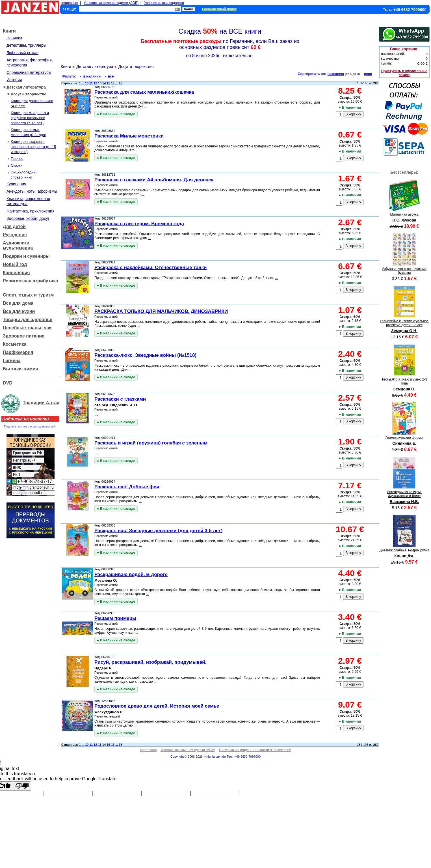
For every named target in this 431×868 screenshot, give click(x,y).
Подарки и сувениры (26, 256)
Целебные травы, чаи (27, 328)
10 (87, 83)
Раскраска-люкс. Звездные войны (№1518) (145, 355)
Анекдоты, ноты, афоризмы (32, 191)
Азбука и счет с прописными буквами (404, 271)
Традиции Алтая (41, 403)
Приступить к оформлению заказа (404, 73)
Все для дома (18, 303)
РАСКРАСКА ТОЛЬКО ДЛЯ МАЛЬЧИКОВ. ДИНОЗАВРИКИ (161, 311)
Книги (9, 31)
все (111, 76)
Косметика (15, 344)
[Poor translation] (22, 786)
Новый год (15, 264)
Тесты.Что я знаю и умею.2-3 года (404, 381)
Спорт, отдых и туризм (28, 295)
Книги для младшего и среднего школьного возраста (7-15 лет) (30, 118)
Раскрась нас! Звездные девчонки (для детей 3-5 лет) (158, 531)
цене (368, 74)
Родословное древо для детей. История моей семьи (157, 706)
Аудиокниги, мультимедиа (18, 245)
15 (108, 83)
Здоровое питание (24, 336)
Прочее (17, 159)
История (14, 80)
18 (120, 83)
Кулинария (16, 184)
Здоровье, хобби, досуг (28, 218)
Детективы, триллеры (26, 45)
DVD (8, 383)
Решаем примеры (115, 618)
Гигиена (12, 361)
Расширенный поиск (219, 9)
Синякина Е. (404, 443)
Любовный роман (22, 53)
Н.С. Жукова (404, 220)
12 (96, 83)
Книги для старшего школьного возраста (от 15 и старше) (33, 147)
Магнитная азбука (404, 214)
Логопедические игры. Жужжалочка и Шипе (404, 494)
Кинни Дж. (404, 556)
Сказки (17, 165)
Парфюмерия (18, 352)
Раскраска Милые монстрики (129, 136)
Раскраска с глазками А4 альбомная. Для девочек (154, 180)
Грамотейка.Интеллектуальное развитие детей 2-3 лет (404, 323)
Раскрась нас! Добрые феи (127, 487)
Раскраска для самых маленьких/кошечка (144, 92)
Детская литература (26, 87)
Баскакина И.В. (404, 502)
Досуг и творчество (29, 94)
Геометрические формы (404, 438)
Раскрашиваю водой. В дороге (131, 574)
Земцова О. (404, 389)
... (83, 83)
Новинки (14, 38)
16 (113, 83)
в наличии (92, 76)
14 (104, 83)
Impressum (70, 3)
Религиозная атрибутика (30, 281)
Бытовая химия (20, 369)
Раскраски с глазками (120, 399)
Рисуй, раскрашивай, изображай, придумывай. (150, 662)
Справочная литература (29, 72)
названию (336, 74)
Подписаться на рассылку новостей (30, 426)
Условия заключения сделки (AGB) (111, 3)
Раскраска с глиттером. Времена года (139, 224)
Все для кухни (19, 311)
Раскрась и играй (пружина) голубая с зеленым (151, 443)
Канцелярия (16, 273)
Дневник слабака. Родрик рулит (404, 550)
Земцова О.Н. (404, 331)
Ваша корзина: (404, 49)
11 (91, 83)
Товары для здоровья (28, 320)
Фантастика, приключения (30, 211)
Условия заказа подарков (164, 3)
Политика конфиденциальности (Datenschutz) (255, 750)
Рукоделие (15, 235)
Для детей (14, 226)
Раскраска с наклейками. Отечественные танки (150, 268)
